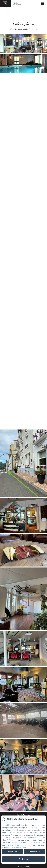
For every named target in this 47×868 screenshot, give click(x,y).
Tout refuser (12, 851)
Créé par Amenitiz (24, 867)
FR (26, 864)
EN (22, 864)
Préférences (23, 859)
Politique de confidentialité (16, 847)
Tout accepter (35, 851)
